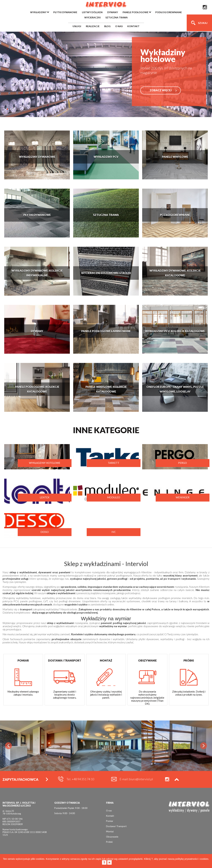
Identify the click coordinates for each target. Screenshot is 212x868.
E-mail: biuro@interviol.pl (136, 779)
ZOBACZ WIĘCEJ (161, 90)
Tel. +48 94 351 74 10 (80, 779)
